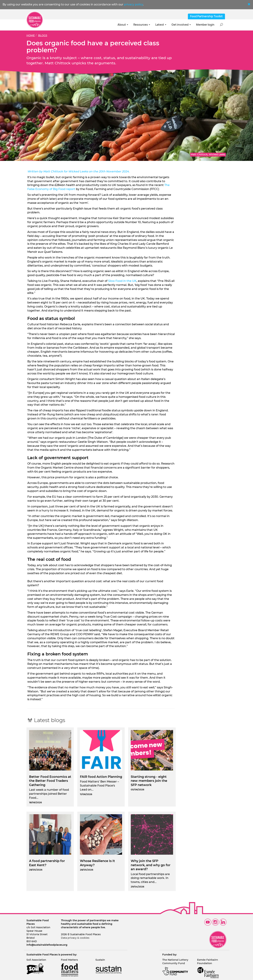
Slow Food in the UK (122, 281)
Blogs (43, 35)
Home (31, 35)
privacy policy (133, 4)
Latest (161, 25)
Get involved (181, 25)
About (123, 25)
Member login (205, 25)
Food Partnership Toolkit (206, 16)
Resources (142, 25)
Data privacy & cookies (75, 938)
